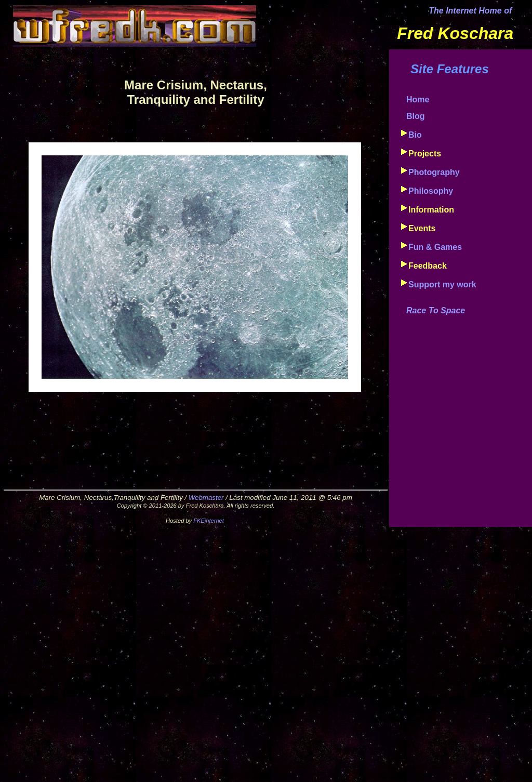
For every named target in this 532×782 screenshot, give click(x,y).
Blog (416, 116)
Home (418, 100)
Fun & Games (435, 247)
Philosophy (431, 191)
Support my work (442, 284)
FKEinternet (209, 521)
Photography (434, 172)
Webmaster (206, 498)
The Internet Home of (470, 11)
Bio (415, 135)
